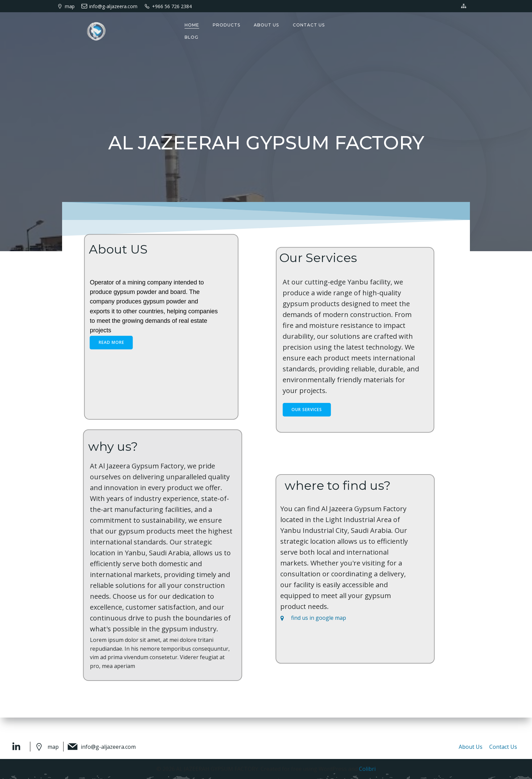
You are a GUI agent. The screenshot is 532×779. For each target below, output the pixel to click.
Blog (191, 37)
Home (192, 25)
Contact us (308, 25)
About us (266, 25)
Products (226, 25)
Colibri (367, 769)
